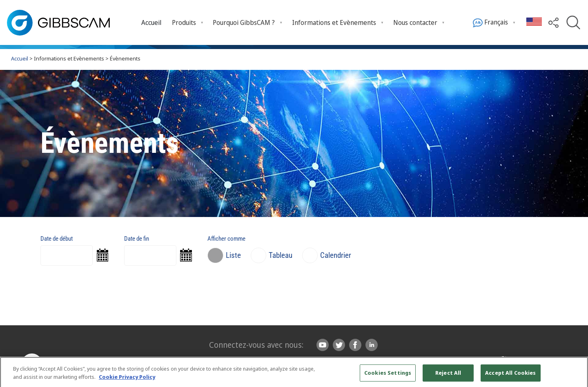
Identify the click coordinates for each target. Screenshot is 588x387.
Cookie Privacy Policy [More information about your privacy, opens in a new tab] (127, 380)
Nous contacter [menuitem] (415, 22)
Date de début (57, 239)
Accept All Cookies (510, 376)
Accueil (151, 22)
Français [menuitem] (490, 23)
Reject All (448, 376)
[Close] (575, 376)
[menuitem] (151, 22)
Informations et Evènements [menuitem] (334, 22)
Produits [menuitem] (184, 22)
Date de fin (137, 239)
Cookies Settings (388, 376)
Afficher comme (226, 239)
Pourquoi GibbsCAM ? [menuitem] (244, 22)
